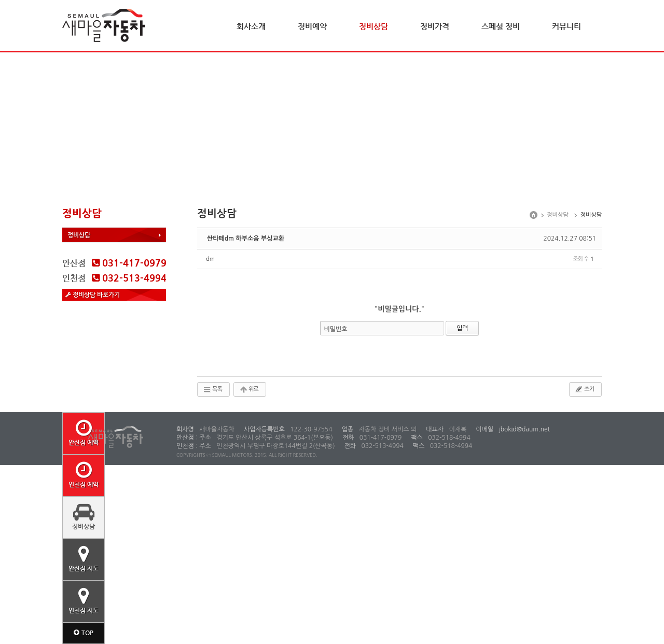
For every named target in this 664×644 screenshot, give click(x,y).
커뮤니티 (566, 26)
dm (210, 259)
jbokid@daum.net (523, 429)
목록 (212, 389)
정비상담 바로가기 (93, 295)
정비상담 (374, 26)
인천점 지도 (84, 600)
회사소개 (251, 26)
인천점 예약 (84, 474)
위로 (249, 389)
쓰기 (584, 389)
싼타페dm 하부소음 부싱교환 (246, 239)
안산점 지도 (84, 558)
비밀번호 (336, 329)
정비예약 (312, 26)
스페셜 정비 (501, 26)
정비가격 (435, 26)
